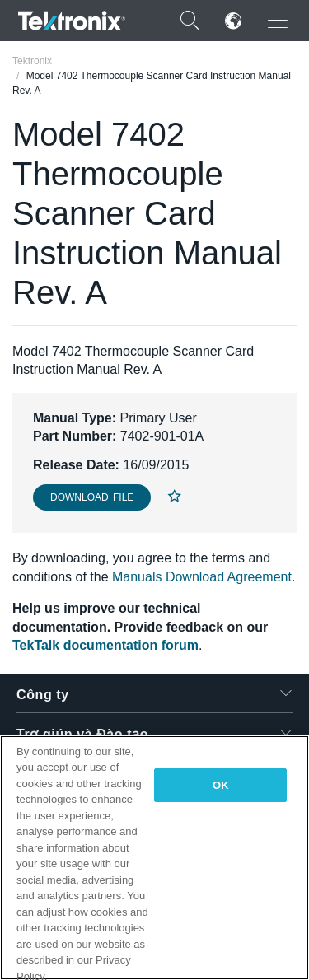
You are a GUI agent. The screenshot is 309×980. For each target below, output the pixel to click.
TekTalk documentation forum (105, 645)
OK (221, 785)
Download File (92, 497)
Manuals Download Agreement (202, 577)
